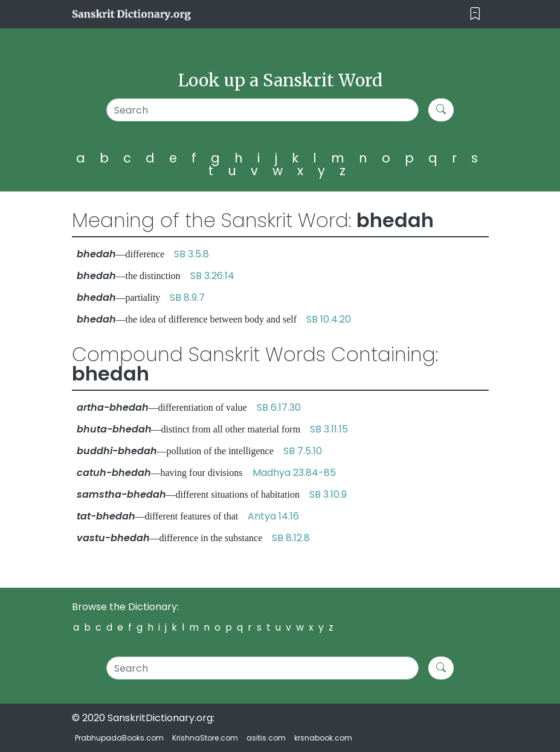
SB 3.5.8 (191, 254)
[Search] (263, 110)
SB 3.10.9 (328, 494)
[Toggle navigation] (475, 14)
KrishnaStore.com (205, 738)
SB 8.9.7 (187, 297)
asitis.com (266, 738)
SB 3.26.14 (212, 276)
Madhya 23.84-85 (294, 473)
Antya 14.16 (273, 516)
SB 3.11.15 (329, 429)
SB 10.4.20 (329, 319)
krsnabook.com (323, 738)
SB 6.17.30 (279, 407)
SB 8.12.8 (291, 538)
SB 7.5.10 (303, 451)
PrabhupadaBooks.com (119, 738)
